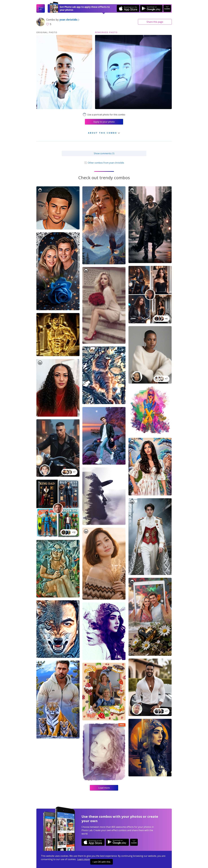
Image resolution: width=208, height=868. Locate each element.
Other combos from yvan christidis (104, 163)
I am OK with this (102, 862)
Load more (104, 788)
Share (155, 22)
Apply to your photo (104, 122)
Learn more (83, 859)
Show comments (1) (104, 153)
